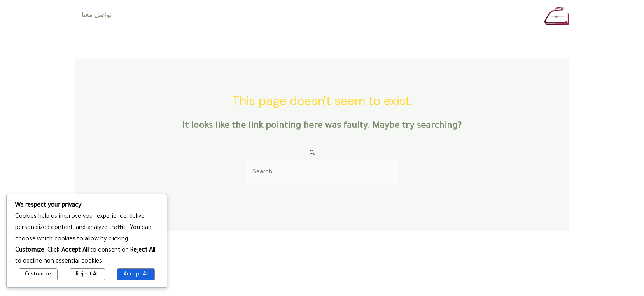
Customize (38, 275)
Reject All (87, 275)
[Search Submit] (313, 153)
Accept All (136, 275)
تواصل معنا (97, 16)
